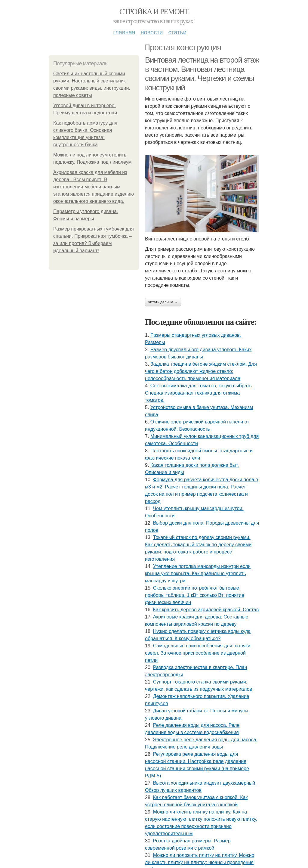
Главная (124, 32)
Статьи (177, 32)
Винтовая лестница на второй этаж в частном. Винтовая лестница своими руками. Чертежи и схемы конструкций (202, 74)
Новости (152, 32)
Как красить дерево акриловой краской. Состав (206, 610)
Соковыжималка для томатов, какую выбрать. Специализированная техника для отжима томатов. (199, 393)
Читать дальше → (163, 302)
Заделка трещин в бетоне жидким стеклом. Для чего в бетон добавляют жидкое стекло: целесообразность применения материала (201, 371)
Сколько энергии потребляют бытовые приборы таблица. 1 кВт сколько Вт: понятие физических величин (195, 595)
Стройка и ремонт (154, 12)
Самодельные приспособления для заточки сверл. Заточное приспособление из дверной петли (198, 653)
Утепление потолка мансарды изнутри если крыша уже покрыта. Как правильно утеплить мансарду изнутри (198, 573)
